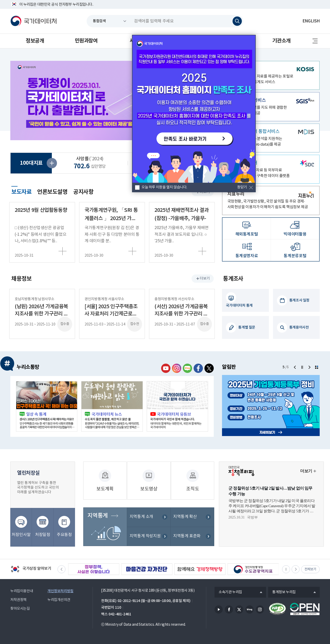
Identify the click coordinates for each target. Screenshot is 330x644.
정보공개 (35, 41)
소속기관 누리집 (228, 592)
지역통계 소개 (141, 517)
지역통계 (97, 516)
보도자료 (21, 191)
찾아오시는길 (20, 609)
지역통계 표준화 (187, 537)
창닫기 (242, 187)
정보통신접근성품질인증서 (277, 609)
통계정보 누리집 (282, 592)
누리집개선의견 (59, 600)
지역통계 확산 (185, 517)
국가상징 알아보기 (31, 570)
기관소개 (281, 41)
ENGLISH (311, 21)
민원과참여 (86, 41)
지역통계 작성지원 (145, 537)
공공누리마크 (305, 609)
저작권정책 (18, 600)
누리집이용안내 (22, 591)
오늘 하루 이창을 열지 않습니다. (164, 187)
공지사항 (83, 192)
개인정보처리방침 (60, 591)
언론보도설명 (52, 192)
